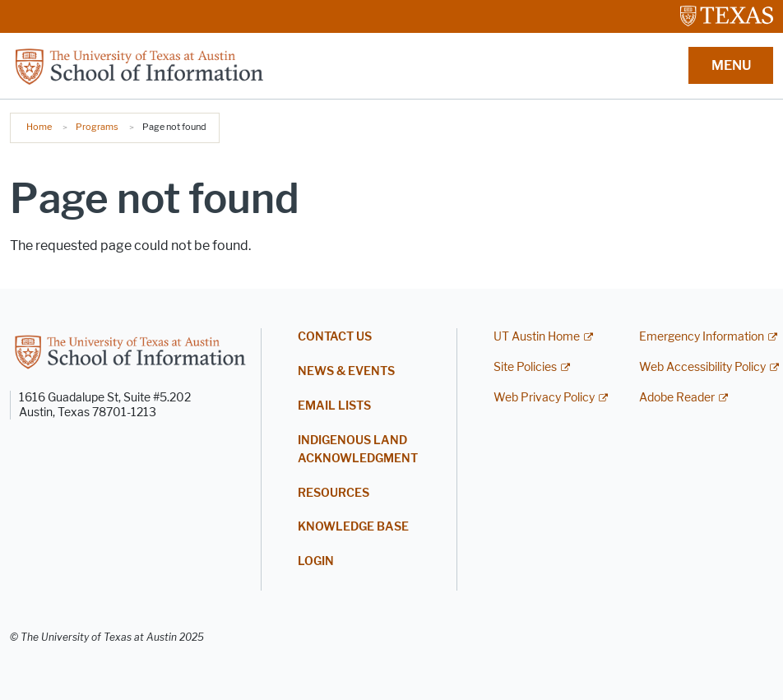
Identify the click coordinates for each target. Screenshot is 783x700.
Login (316, 561)
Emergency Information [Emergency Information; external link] (702, 337)
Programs (97, 127)
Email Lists (334, 406)
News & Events (346, 371)
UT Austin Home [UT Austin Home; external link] (537, 337)
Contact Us (335, 337)
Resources (334, 493)
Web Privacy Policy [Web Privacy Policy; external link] (544, 398)
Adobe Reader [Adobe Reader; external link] (677, 398)
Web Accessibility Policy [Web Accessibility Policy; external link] (702, 367)
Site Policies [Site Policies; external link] (525, 367)
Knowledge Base (353, 527)
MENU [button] (731, 65)
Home (39, 127)
